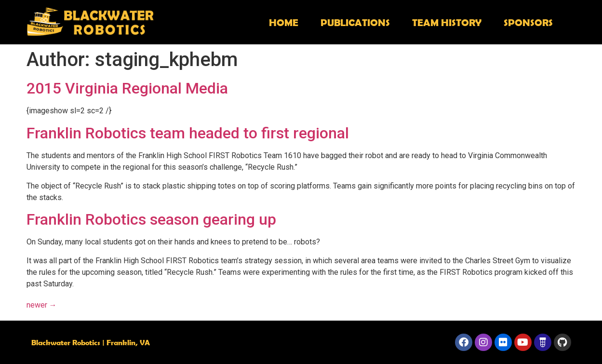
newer (42, 305)
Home (284, 22)
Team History (447, 22)
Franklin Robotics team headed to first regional (188, 133)
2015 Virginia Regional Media (127, 88)
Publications (355, 22)
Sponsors (528, 22)
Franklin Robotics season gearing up (151, 219)
